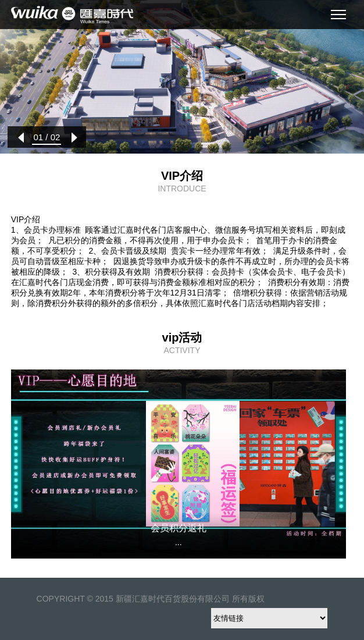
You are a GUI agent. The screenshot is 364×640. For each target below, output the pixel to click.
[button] (21, 138)
